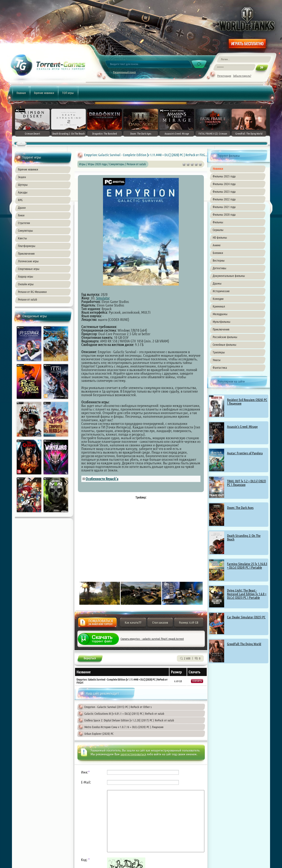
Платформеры (27, 246)
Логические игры (28, 261)
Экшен (22, 177)
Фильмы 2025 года (224, 176)
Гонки (21, 215)
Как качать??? (133, 622)
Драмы (217, 283)
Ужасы (217, 360)
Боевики (218, 253)
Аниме (217, 245)
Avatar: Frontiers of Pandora (245, 453)
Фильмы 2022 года (224, 199)
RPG (20, 200)
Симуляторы (25, 231)
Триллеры (219, 352)
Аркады (23, 192)
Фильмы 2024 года (224, 184)
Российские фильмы (225, 337)
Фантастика (220, 368)
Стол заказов (160, 622)
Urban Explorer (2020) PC (99, 734)
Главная (21, 93)
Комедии (218, 299)
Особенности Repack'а (102, 479)
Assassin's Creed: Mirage (242, 427)
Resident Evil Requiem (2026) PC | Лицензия (247, 402)
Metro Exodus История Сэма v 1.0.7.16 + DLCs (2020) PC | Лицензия (124, 727)
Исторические (221, 291)
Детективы (220, 268)
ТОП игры (68, 93)
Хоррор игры (26, 276)
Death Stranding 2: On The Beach (244, 537)
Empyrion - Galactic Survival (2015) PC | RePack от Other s (118, 707)
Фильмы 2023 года (224, 192)
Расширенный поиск (124, 72)
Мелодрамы (220, 314)
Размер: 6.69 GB (189, 622)
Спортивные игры (29, 269)
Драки (22, 208)
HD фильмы (220, 237)
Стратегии (24, 223)
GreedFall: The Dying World (244, 644)
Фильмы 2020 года (224, 214)
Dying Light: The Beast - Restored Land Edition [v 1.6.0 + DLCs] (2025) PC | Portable (247, 594)
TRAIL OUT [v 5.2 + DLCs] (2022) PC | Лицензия (247, 483)
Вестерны (219, 260)
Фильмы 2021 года (224, 207)
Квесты (22, 238)
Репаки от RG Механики (32, 292)
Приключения (26, 253)
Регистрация (224, 76)
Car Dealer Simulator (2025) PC (246, 617)
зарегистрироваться (133, 754)
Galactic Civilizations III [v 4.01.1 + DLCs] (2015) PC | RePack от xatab (124, 714)
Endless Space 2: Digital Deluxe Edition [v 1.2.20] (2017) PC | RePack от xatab (129, 720)
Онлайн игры (26, 284)
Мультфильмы (222, 322)
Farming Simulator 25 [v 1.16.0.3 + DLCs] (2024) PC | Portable (247, 566)
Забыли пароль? (242, 76)
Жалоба (97, 624)
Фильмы (218, 222)
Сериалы (218, 230)
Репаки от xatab (27, 299)
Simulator (103, 298)
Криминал (219, 306)
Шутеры (23, 185)
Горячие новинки (44, 93)
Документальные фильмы (229, 276)
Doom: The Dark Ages (240, 508)
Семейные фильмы (225, 345)
